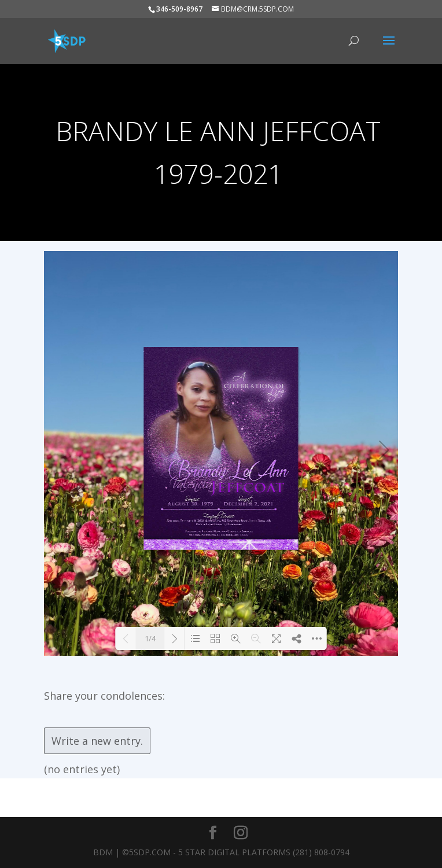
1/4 (150, 638)
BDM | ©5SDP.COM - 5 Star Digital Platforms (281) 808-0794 (221, 852)
